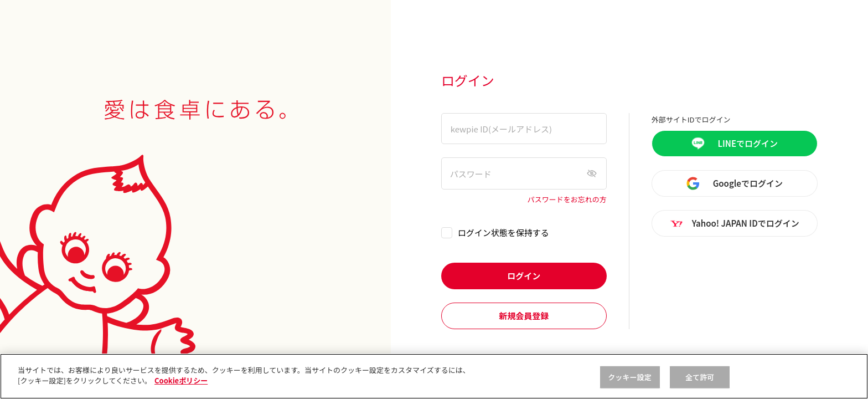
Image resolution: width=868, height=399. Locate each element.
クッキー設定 (630, 377)
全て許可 (700, 377)
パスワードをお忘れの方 (567, 200)
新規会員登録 (524, 316)
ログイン (524, 276)
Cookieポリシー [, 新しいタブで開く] (181, 380)
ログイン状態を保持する (503, 232)
